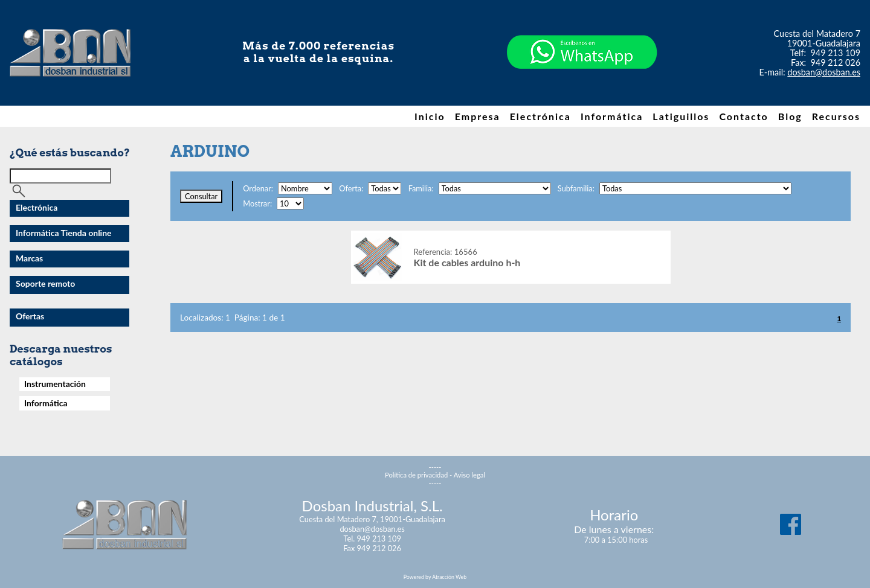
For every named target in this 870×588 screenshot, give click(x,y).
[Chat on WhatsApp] (582, 90)
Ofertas (30, 316)
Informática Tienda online (64, 233)
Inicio (430, 116)
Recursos (836, 116)
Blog (790, 116)
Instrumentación (55, 384)
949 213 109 (836, 53)
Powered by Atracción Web (435, 577)
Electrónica (540, 116)
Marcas (29, 258)
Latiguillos (681, 116)
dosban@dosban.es (824, 72)
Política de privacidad (416, 475)
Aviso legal (469, 475)
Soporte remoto (45, 283)
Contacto (743, 116)
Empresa (478, 116)
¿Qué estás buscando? (70, 152)
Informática (612, 116)
